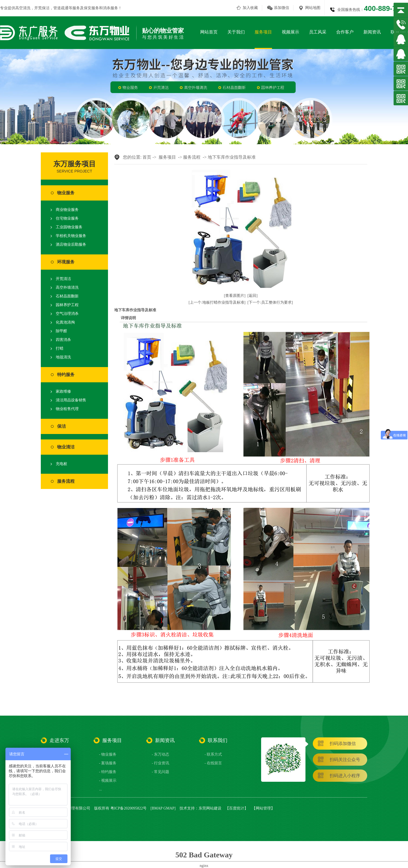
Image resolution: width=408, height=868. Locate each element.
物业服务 (66, 193)
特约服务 (66, 375)
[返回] (253, 296)
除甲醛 (61, 331)
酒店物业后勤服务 (71, 244)
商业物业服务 (67, 210)
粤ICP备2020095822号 (129, 808)
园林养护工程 (67, 305)
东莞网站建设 (210, 808)
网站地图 (313, 8)
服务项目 (263, 32)
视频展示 (290, 32)
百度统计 (237, 808)
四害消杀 (63, 340)
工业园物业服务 (69, 227)
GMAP (169, 808)
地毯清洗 (63, 357)
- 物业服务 (108, 754)
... (101, 789)
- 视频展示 (108, 781)
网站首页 (209, 32)
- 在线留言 (213, 763)
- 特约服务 (108, 772)
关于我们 (236, 32)
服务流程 (66, 481)
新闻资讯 (372, 32)
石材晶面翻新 (67, 296)
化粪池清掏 (65, 322)
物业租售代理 (67, 409)
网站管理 (263, 808)
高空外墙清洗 (67, 287)
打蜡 (60, 348)
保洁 (61, 426)
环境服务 (66, 262)
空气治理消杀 (67, 314)
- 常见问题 (160, 772)
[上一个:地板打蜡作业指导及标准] (217, 302)
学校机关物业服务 (71, 236)
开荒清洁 (63, 279)
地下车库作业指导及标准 (232, 157)
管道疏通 (61, 8)
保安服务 (91, 8)
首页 (147, 157)
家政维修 (63, 391)
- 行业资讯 (160, 763)
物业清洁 (66, 447)
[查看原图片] (235, 296)
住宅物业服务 (67, 218)
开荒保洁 (42, 8)
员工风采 (318, 32)
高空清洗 (23, 8)
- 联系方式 (213, 754)
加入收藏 (250, 8)
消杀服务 (110, 8)
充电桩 (61, 464)
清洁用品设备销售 (71, 400)
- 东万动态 (160, 754)
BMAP (157, 808)
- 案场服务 (108, 763)
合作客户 (345, 32)
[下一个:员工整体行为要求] (270, 302)
